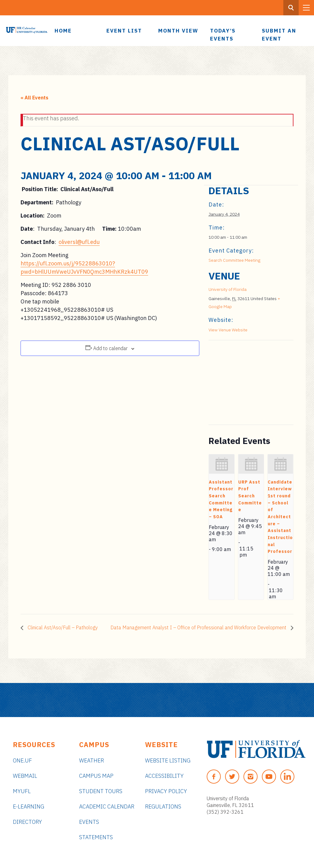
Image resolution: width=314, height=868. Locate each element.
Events (89, 822)
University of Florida (228, 289)
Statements (96, 837)
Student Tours (101, 791)
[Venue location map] (241, 382)
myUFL (22, 791)
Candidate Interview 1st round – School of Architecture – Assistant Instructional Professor (280, 517)
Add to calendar (110, 348)
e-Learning (29, 806)
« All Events (34, 98)
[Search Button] (291, 8)
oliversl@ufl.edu (79, 242)
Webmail (25, 776)
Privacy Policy (166, 791)
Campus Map (96, 776)
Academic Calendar (107, 806)
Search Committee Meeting (234, 260)
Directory (27, 822)
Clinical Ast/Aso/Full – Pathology (62, 627)
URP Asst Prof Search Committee (250, 496)
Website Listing (168, 760)
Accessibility (164, 776)
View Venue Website (228, 330)
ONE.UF (22, 760)
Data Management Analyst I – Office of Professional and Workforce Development (199, 627)
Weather (92, 760)
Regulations (163, 806)
